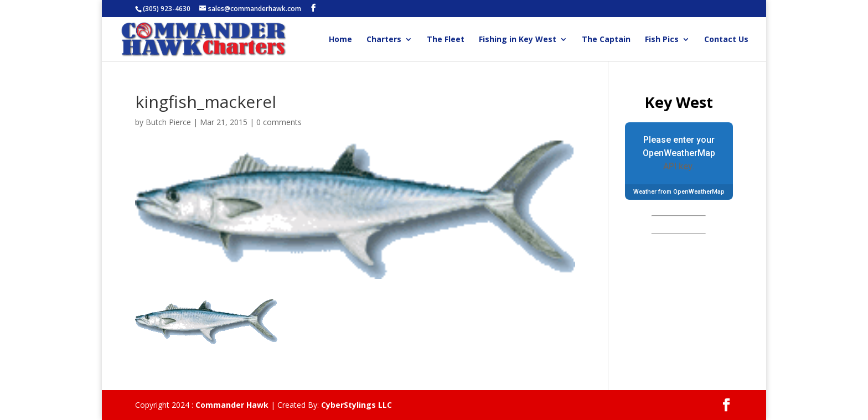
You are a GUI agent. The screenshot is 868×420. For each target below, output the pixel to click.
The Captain (606, 40)
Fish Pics (662, 40)
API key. (679, 166)
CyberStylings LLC (356, 405)
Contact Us (726, 40)
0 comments (279, 122)
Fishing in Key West (518, 40)
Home (340, 40)
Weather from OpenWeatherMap (679, 192)
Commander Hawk (232, 405)
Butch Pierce (168, 122)
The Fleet (446, 40)
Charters (384, 40)
